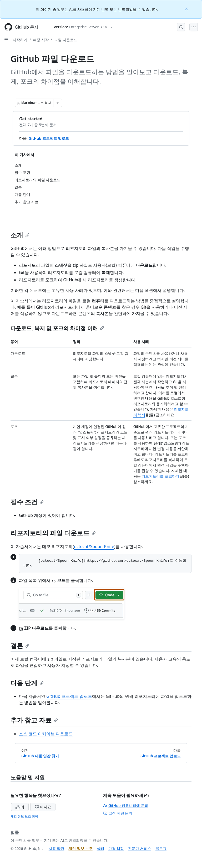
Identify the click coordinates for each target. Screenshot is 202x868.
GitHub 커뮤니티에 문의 (126, 805)
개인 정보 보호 (80, 848)
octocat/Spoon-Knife (94, 546)
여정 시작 (41, 40)
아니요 (43, 807)
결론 (20, 645)
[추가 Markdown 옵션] (58, 103)
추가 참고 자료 (34, 720)
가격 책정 (116, 848)
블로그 (161, 848)
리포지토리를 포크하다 (160, 476)
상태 (100, 848)
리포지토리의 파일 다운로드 (53, 533)
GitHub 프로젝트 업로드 (49, 138)
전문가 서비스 (140, 848)
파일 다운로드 (66, 40)
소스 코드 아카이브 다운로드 (46, 734)
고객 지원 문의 (118, 813)
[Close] (187, 9)
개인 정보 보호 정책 (24, 816)
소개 (20, 235)
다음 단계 (27, 683)
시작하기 (20, 40)
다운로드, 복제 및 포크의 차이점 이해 (57, 328)
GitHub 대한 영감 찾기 (40, 756)
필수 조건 (27, 502)
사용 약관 (57, 848)
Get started (31, 119)
